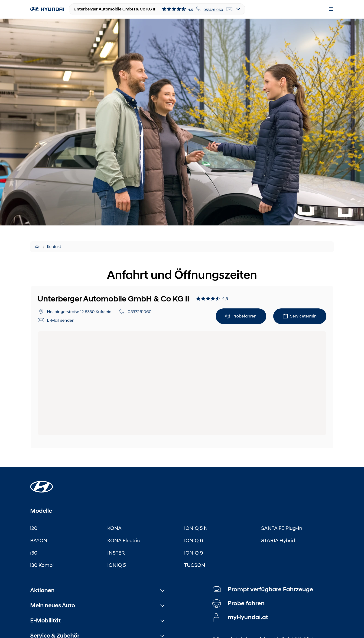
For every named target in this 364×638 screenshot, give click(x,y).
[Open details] (238, 9)
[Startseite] (42, 484)
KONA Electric (124, 540)
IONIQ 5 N (196, 528)
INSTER (116, 553)
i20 (34, 528)
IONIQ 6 (194, 540)
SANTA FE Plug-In (282, 528)
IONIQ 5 (117, 565)
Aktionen (42, 590)
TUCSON (195, 565)
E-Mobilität (45, 620)
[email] (230, 9)
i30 (34, 553)
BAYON (39, 540)
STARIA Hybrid (278, 540)
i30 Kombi (42, 565)
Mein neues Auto (53, 605)
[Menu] (331, 9)
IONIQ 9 (194, 553)
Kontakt (54, 247)
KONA (114, 528)
